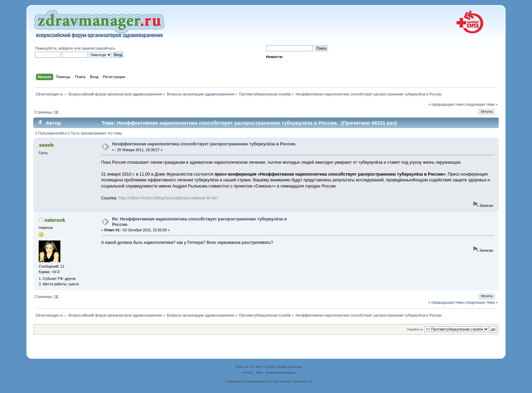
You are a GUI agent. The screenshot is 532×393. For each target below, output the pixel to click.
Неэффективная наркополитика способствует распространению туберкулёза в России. (204, 144)
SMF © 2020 (265, 367)
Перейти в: (415, 329)
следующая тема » (481, 104)
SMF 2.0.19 (244, 367)
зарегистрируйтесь (98, 48)
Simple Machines (289, 367)
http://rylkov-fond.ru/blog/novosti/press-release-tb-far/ (168, 198)
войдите (66, 48)
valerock (55, 220)
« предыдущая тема (446, 104)
